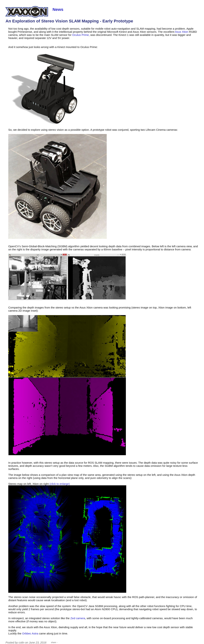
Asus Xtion (182, 32)
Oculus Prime (81, 35)
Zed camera (78, 618)
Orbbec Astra (30, 633)
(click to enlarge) (60, 484)
